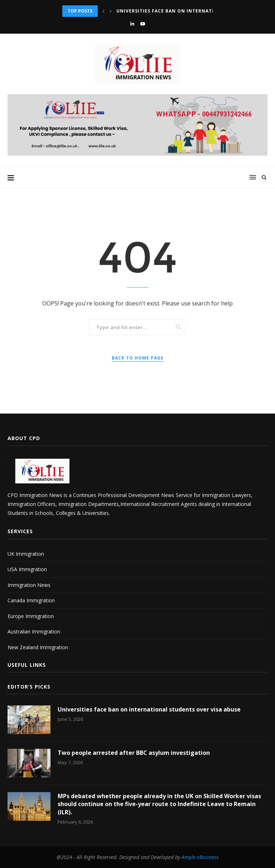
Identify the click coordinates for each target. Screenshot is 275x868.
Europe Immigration (31, 616)
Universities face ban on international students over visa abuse (149, 709)
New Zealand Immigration (38, 647)
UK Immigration (26, 554)
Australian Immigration (34, 631)
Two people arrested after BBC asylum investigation (134, 753)
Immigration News (29, 585)
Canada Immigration (31, 600)
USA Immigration (27, 569)
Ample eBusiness (200, 857)
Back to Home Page (138, 358)
